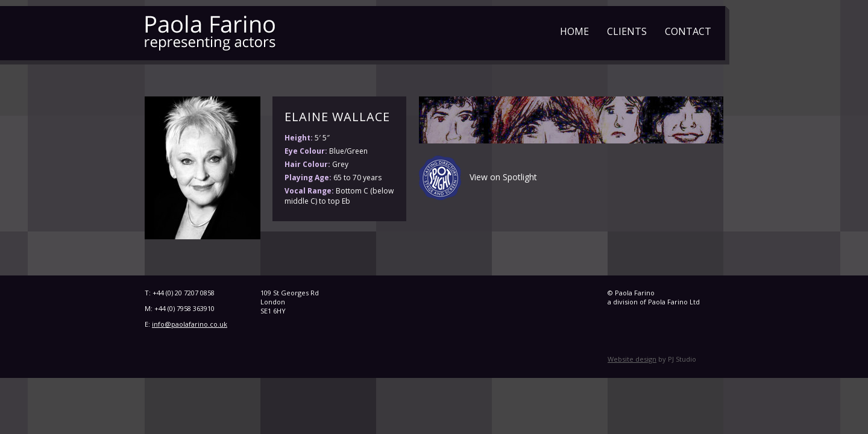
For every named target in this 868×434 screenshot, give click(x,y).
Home (574, 31)
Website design (632, 359)
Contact (688, 31)
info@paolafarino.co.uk (190, 324)
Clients (627, 31)
